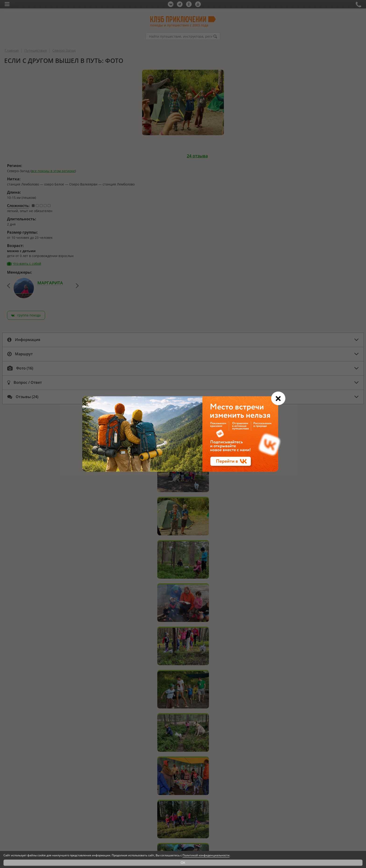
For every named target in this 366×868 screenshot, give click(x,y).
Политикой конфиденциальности (206, 855)
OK (183, 863)
